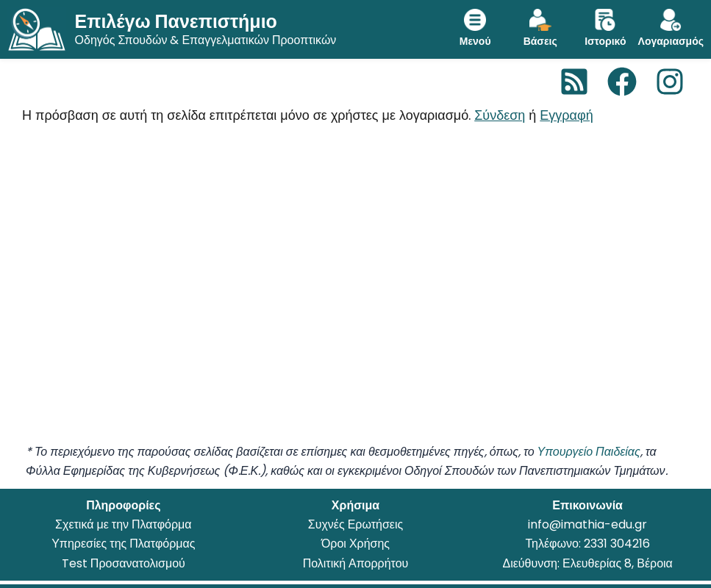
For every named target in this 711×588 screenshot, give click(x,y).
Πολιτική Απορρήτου (356, 563)
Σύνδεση (500, 115)
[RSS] (574, 82)
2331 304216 (617, 544)
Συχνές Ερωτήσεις (355, 524)
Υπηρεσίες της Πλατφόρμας (123, 544)
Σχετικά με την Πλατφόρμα (123, 524)
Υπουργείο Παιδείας (589, 452)
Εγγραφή (566, 115)
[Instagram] (670, 82)
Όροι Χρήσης (355, 544)
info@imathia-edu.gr (587, 524)
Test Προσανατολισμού (124, 563)
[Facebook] (622, 82)
